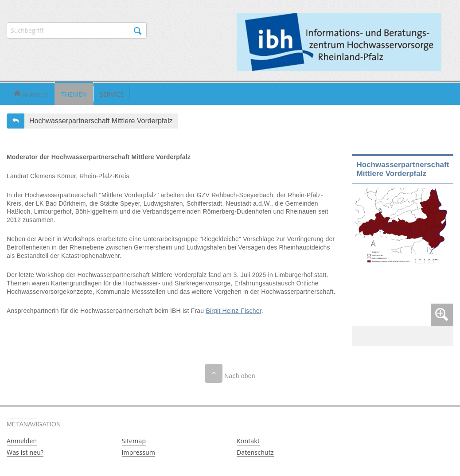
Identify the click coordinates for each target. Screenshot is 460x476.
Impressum (139, 451)
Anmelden (22, 440)
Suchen (138, 31)
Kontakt (248, 440)
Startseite (18, 94)
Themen (48, 93)
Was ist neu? (25, 451)
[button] (18, 94)
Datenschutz (255, 451)
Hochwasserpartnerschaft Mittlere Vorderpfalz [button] (101, 120)
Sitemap (134, 440)
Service (86, 93)
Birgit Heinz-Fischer (233, 310)
